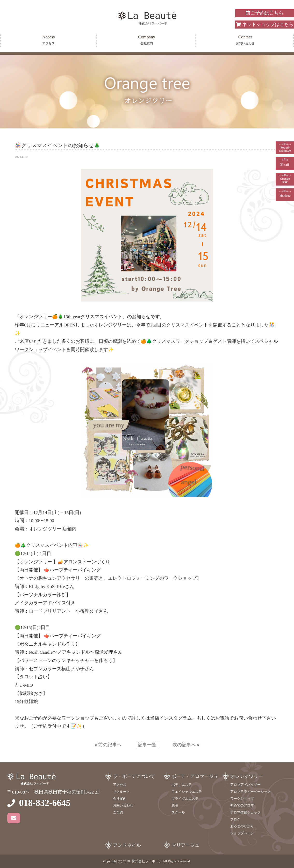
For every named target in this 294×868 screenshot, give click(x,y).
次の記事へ (184, 745)
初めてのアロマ (242, 805)
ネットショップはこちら (264, 24)
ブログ (235, 819)
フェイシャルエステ (187, 792)
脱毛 (175, 805)
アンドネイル (127, 845)
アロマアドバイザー (245, 785)
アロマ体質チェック (245, 812)
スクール (178, 812)
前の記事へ (110, 745)
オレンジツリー (247, 776)
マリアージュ (185, 845)
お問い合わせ (123, 805)
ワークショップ (242, 799)
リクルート (121, 792)
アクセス (120, 785)
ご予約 (118, 812)
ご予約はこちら (265, 13)
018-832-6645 (45, 803)
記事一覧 (147, 745)
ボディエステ (182, 785)
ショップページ (242, 833)
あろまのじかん (242, 826)
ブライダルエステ (185, 799)
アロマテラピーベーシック (250, 792)
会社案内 (120, 799)
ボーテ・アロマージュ (195, 776)
